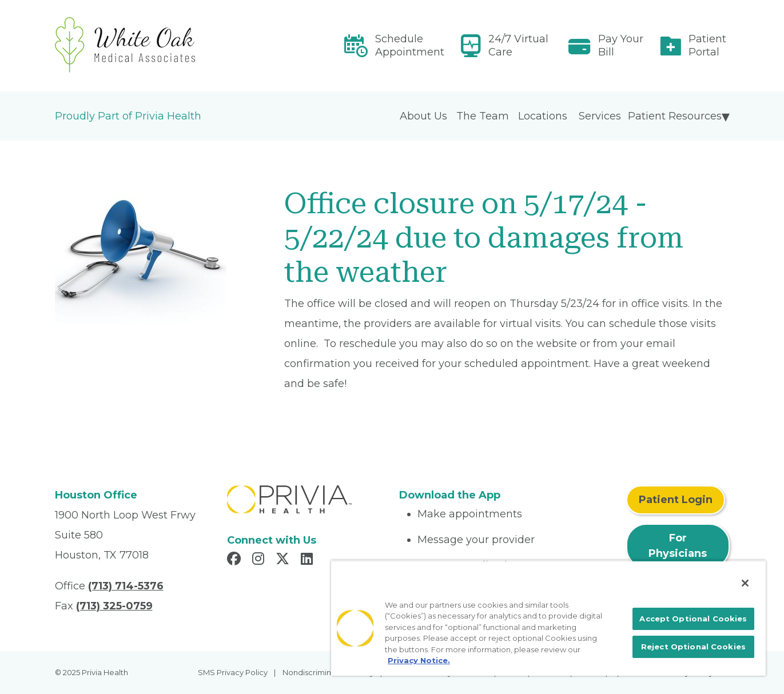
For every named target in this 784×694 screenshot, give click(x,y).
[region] (548, 618)
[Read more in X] (284, 560)
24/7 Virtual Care (518, 45)
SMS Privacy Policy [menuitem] (233, 672)
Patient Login (676, 500)
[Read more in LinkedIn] (309, 560)
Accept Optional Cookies (693, 619)
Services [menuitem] (600, 116)
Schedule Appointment (410, 45)
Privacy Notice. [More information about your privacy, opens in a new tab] (419, 660)
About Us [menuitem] (423, 116)
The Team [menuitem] (483, 116)
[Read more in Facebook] (236, 560)
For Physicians (678, 546)
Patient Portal (707, 45)
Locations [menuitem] (543, 116)
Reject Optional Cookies (693, 647)
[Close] (745, 583)
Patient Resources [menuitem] (675, 116)
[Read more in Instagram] (260, 560)
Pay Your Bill (621, 45)
